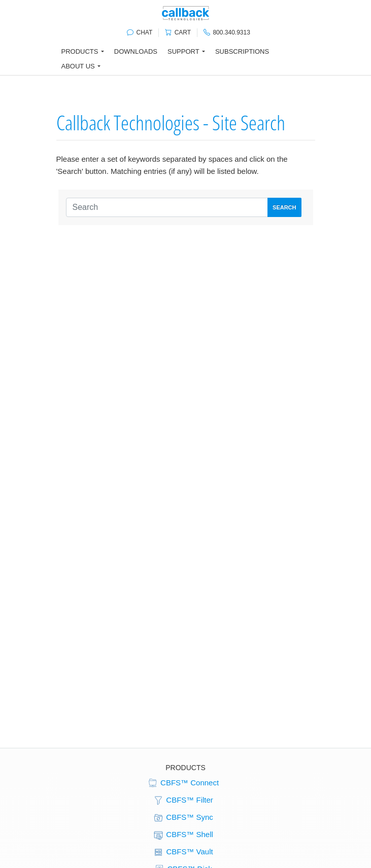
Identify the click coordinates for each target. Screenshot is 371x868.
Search (284, 207)
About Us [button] (78, 66)
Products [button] (80, 51)
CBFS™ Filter (183, 801)
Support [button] (183, 51)
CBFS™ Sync (183, 818)
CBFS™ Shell (183, 835)
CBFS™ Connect (183, 783)
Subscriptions (242, 51)
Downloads (136, 51)
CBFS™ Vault (183, 852)
